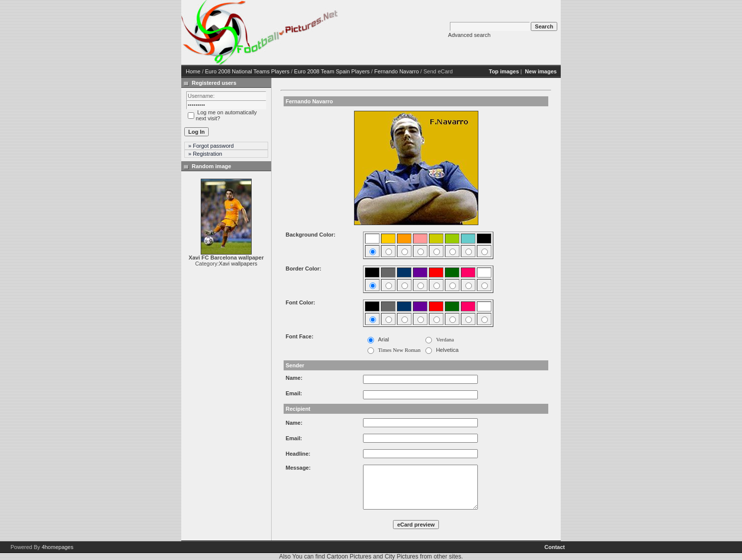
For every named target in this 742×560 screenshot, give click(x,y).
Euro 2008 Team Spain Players (332, 71)
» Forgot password (211, 146)
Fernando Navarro (396, 71)
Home (193, 71)
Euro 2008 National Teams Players (247, 71)
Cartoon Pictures (349, 557)
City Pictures (401, 557)
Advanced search (469, 35)
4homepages (57, 547)
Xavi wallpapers (238, 264)
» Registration (205, 154)
